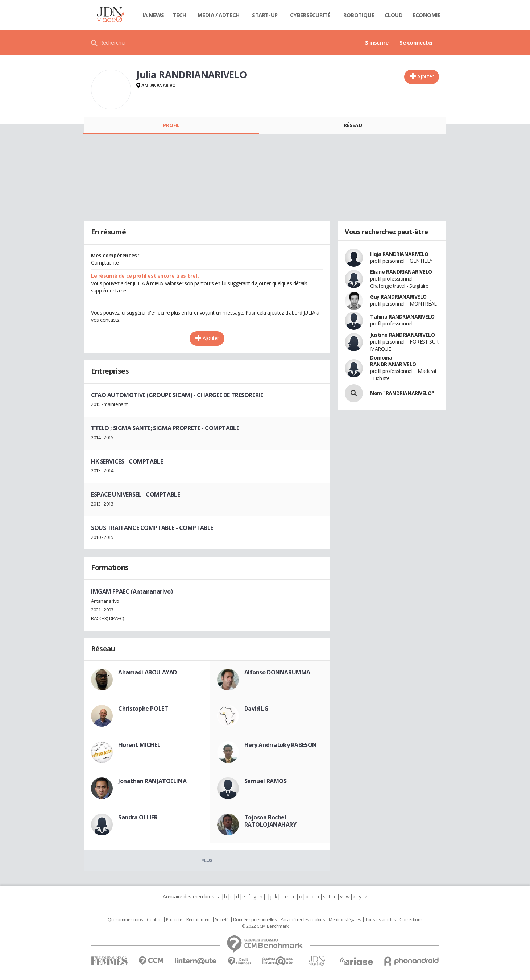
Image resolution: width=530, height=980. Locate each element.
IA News (153, 15)
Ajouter (425, 76)
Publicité (174, 920)
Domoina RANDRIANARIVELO (393, 361)
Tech (180, 15)
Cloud (394, 15)
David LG (256, 709)
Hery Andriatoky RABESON (281, 745)
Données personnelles (255, 920)
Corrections (411, 920)
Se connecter (417, 42)
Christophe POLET (143, 709)
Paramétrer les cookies (303, 920)
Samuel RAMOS (266, 781)
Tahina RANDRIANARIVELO (402, 317)
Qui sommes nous (125, 920)
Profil (171, 125)
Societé (222, 920)
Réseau (353, 125)
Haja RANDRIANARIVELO (399, 254)
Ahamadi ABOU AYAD (148, 672)
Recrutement (198, 920)
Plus (207, 860)
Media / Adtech (219, 15)
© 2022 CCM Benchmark (265, 926)
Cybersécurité (310, 15)
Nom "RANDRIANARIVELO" (402, 393)
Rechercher (113, 42)
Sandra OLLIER (138, 817)
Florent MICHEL (139, 745)
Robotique (359, 15)
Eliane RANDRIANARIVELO (401, 272)
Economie (427, 15)
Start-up (265, 15)
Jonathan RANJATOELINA (152, 781)
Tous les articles (380, 920)
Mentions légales (345, 920)
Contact (154, 920)
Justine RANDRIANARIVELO (402, 335)
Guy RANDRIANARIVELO (398, 297)
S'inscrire (377, 42)
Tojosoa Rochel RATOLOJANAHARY (270, 821)
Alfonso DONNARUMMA (277, 672)
